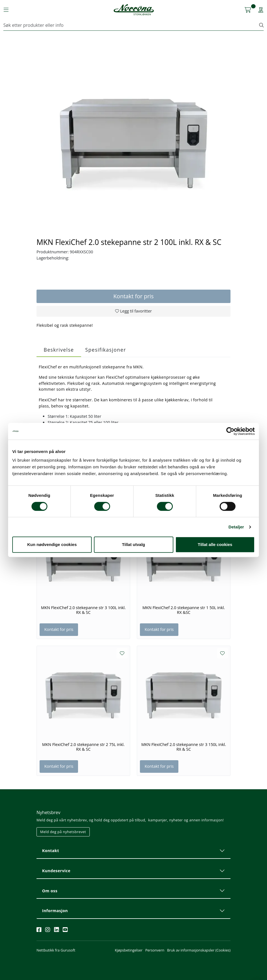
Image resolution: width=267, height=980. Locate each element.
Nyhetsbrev (48, 812)
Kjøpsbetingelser (129, 950)
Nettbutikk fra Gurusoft (56, 950)
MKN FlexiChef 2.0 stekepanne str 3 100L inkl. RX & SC (83, 610)
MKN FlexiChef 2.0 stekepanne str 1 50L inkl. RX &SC (184, 610)
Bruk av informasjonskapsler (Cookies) (199, 950)
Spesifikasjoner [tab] (106, 350)
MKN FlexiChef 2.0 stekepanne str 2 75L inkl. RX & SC (83, 747)
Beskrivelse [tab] (59, 350)
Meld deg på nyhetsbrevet (63, 832)
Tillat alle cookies (215, 544)
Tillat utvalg (133, 544)
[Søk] (131, 25)
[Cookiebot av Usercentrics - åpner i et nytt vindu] (230, 431)
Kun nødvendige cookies (52, 544)
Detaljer (236, 527)
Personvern (155, 950)
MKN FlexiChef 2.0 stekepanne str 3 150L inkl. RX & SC (184, 747)
